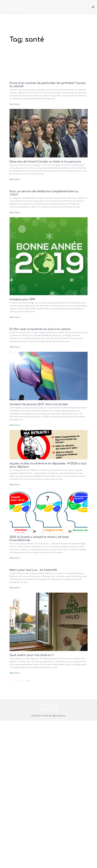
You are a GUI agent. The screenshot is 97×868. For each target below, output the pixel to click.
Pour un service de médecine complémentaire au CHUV (44, 193)
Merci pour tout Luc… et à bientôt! (33, 570)
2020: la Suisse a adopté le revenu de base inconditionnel (39, 539)
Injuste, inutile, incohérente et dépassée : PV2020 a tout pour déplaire (48, 465)
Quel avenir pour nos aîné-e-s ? (32, 655)
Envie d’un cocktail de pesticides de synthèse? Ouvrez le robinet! (48, 85)
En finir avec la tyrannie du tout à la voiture (40, 329)
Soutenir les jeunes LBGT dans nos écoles (39, 404)
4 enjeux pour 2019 (22, 299)
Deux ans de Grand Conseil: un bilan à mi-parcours (45, 162)
